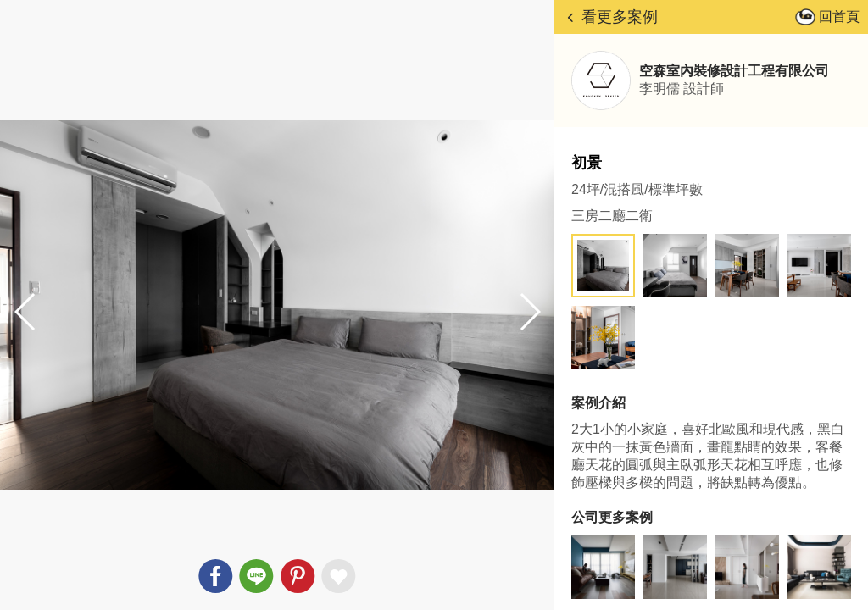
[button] (529, 312)
